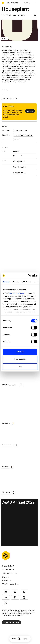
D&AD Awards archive (15, 15)
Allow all (20, 352)
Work (4, 15)
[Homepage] (19, 639)
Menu (14, 639)
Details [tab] (15, 282)
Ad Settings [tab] (26, 282)
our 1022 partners (17, 293)
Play (5, 39)
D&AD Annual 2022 (18, 502)
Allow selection (20, 359)
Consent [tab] (6, 282)
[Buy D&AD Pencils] (13, 3)
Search (26, 639)
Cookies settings (11, 622)
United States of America (23, 135)
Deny (20, 366)
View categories (9, 98)
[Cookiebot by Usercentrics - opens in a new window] (28, 276)
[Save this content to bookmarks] (35, 15)
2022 (16, 140)
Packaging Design (21, 130)
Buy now (30, 111)
